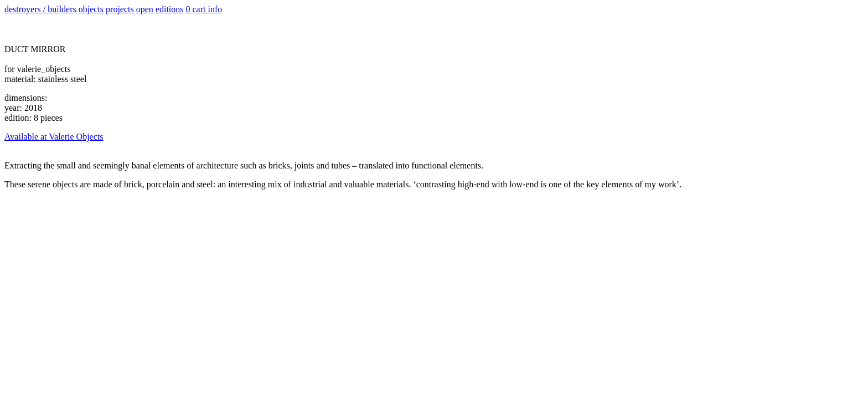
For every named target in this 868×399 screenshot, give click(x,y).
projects (120, 9)
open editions (160, 9)
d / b (40, 9)
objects (91, 9)
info (215, 9)
